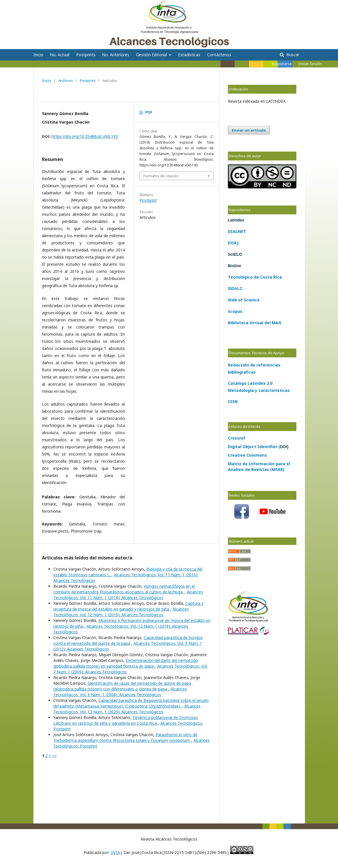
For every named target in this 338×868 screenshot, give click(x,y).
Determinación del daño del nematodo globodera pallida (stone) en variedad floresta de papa (126, 663)
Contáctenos (219, 55)
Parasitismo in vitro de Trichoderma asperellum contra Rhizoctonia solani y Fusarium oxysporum (125, 737)
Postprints (86, 55)
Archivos (66, 80)
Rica (277, 277)
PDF (149, 112)
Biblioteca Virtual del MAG (255, 323)
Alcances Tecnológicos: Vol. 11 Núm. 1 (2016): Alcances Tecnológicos (128, 595)
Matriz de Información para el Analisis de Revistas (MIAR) (259, 467)
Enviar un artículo (249, 130)
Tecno (234, 277)
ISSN (233, 401)
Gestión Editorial (152, 55)
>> (54, 756)
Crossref (237, 438)
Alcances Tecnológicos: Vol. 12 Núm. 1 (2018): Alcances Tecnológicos (121, 612)
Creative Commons (247, 455)
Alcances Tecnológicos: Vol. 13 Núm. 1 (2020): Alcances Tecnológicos (127, 709)
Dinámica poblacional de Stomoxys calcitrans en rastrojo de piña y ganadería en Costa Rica (126, 720)
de (256, 277)
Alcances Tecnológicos (71, 7)
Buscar (292, 55)
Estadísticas (189, 55)
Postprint (88, 80)
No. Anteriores (116, 55)
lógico (247, 277)
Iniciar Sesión (310, 64)
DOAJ (233, 243)
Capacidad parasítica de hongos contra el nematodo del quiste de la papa (128, 640)
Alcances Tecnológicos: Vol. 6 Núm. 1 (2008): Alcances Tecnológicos (120, 692)
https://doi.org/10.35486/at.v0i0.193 (85, 136)
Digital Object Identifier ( (258, 447)
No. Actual (60, 55)
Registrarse (282, 64)
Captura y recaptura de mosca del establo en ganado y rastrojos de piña (128, 606)
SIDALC (235, 289)
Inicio (38, 55)
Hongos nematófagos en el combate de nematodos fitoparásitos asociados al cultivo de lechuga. (124, 589)
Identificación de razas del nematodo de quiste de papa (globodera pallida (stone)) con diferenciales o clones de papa (122, 686)
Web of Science (244, 300)
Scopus (235, 311)
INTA (115, 852)
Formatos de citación (161, 176)
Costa (266, 277)
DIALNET (237, 231)
